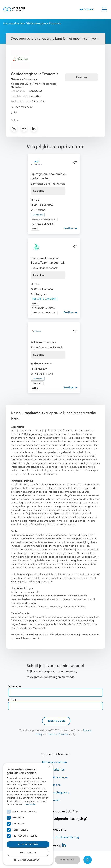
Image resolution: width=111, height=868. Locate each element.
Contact (54, 800)
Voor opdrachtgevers (55, 792)
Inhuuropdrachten (14, 24)
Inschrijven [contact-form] (56, 721)
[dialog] (28, 814)
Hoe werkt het (54, 770)
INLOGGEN (86, 9)
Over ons (54, 785)
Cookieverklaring (67, 837)
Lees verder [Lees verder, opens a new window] (30, 804)
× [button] (49, 767)
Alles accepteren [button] (28, 844)
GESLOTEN (67, 860)
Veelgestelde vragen (54, 777)
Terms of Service (58, 734)
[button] (28, 860)
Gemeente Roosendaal (24, 79)
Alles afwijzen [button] (28, 853)
